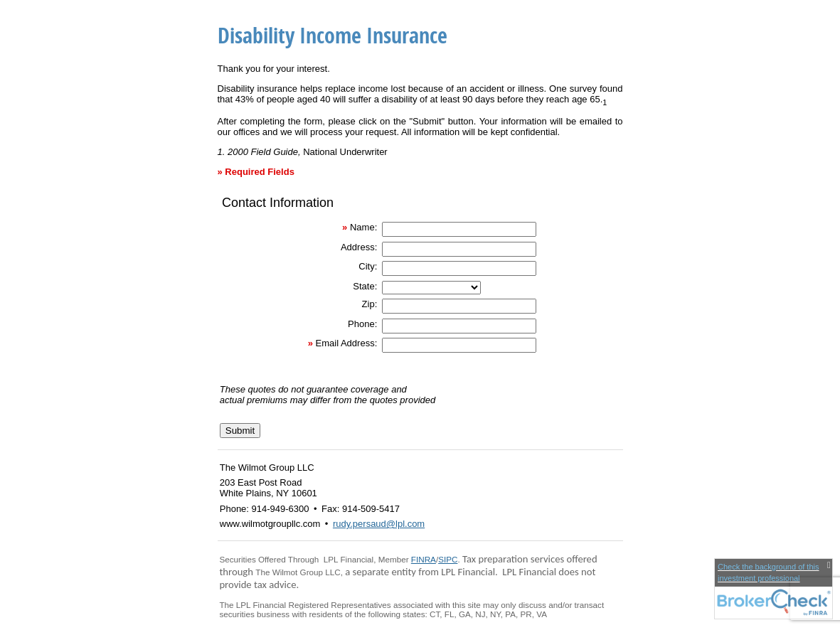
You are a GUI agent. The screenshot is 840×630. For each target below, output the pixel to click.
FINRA (424, 559)
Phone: (362, 324)
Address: (359, 247)
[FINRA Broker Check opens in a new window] (773, 589)
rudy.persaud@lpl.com (379, 524)
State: (365, 286)
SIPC (448, 559)
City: (368, 266)
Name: (363, 227)
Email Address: (347, 343)
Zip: (370, 304)
